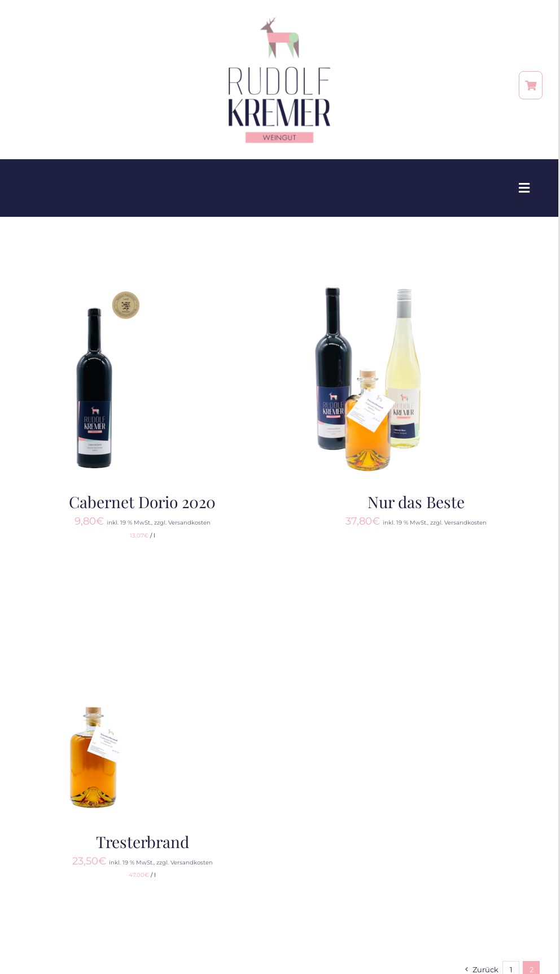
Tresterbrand (143, 842)
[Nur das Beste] (369, 286)
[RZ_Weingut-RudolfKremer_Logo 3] (279, 21)
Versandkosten (189, 523)
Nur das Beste (416, 502)
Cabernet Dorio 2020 (142, 502)
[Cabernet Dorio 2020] (95, 286)
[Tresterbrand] (95, 626)
